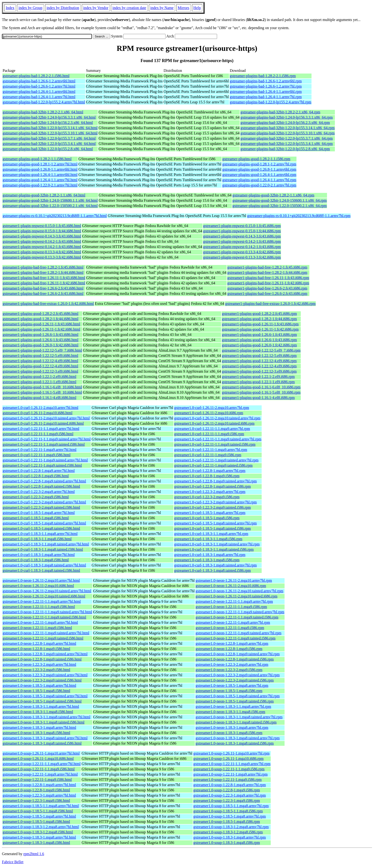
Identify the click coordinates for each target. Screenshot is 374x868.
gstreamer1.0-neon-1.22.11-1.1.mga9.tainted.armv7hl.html (47, 612)
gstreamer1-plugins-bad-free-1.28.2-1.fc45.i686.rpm (267, 267)
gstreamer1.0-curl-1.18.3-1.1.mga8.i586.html (37, 539)
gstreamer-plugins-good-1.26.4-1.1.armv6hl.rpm (259, 175)
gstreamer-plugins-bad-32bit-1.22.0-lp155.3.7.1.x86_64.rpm (287, 138)
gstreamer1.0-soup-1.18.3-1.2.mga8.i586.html (38, 832)
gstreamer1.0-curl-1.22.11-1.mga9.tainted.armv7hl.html (45, 460)
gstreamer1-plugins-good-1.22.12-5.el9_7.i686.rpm (261, 350)
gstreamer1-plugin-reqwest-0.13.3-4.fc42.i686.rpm (242, 252)
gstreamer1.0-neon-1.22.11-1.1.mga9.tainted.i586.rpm (237, 617)
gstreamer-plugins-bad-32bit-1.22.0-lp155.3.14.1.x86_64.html (50, 128)
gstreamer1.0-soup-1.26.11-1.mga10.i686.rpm (229, 759)
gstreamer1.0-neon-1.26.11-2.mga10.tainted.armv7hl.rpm (239, 591)
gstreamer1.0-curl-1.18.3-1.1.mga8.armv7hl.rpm (211, 534)
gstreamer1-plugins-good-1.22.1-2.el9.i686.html (39, 377)
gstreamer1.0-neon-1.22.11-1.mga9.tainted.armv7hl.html (46, 633)
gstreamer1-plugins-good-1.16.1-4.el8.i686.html (39, 398)
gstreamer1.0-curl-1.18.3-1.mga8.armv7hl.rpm (210, 555)
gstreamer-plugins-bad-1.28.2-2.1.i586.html (36, 76)
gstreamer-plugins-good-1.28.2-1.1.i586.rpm (256, 159)
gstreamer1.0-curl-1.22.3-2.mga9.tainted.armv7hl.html (44, 502)
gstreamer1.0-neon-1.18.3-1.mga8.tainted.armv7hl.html (45, 738)
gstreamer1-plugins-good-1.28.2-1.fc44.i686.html (41, 319)
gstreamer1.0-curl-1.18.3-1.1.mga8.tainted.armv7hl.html (46, 544)
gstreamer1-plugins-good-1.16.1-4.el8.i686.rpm (258, 398)
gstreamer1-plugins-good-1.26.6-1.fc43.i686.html (41, 335)
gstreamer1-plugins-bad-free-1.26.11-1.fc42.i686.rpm (268, 283)
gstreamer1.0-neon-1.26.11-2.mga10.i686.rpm (231, 586)
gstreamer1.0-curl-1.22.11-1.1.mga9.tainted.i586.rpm (215, 444)
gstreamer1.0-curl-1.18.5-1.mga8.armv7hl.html (39, 513)
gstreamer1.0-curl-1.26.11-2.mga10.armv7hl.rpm (212, 408)
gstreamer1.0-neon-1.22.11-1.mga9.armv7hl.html (40, 622)
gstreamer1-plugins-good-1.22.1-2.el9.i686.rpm (258, 377)
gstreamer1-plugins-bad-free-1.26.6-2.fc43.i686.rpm (267, 288)
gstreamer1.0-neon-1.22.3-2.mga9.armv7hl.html (39, 664)
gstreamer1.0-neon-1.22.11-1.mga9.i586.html (37, 628)
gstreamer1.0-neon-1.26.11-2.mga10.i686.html (38, 586)
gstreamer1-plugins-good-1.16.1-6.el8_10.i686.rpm (261, 387)
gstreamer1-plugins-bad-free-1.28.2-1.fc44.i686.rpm (267, 273)
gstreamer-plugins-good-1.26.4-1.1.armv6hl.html (40, 175)
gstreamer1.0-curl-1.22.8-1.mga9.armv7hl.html (39, 471)
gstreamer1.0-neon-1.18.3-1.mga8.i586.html (36, 733)
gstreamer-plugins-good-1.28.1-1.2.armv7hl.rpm (259, 164)
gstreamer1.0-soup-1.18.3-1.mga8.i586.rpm (227, 843)
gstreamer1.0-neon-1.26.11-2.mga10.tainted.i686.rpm (236, 596)
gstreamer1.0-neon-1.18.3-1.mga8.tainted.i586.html (42, 743)
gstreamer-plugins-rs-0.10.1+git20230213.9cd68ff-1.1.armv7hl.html (55, 216)
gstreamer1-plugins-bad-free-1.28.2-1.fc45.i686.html (43, 267)
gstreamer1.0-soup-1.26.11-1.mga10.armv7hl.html (41, 753)
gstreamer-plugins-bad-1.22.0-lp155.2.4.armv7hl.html (44, 102)
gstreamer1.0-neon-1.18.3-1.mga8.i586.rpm (229, 733)
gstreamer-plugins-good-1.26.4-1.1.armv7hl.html (40, 180)
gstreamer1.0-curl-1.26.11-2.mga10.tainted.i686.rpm (214, 423)
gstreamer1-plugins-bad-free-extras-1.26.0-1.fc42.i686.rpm (270, 304)
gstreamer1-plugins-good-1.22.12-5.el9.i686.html (40, 356)
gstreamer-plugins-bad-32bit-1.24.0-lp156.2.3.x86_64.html (48, 123)
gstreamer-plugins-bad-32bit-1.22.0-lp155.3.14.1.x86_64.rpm (288, 128)
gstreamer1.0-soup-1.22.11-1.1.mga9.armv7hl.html (42, 764)
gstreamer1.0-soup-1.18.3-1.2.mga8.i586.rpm (228, 832)
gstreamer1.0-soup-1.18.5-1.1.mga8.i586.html (38, 811)
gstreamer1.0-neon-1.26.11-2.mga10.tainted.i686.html (44, 596)
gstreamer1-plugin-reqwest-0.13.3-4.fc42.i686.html (42, 252)
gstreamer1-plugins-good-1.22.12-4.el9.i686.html (40, 361)
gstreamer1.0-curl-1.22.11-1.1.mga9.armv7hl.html (41, 429)
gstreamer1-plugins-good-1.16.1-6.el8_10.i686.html (42, 387)
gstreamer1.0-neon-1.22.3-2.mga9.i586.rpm (229, 670)
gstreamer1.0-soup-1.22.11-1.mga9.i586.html (37, 780)
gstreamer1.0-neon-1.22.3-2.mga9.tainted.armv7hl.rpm (238, 675)
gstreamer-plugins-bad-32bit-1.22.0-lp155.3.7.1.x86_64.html (49, 138)
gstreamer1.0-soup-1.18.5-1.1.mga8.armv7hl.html (41, 806)
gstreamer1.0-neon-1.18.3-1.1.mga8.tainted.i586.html (44, 722)
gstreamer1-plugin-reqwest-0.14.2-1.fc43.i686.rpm (242, 241)
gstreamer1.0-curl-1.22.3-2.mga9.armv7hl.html (39, 492)
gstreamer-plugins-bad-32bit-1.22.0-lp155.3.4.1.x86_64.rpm (287, 144)
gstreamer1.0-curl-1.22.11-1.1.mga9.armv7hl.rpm (212, 429)
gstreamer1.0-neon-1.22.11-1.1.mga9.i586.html (39, 607)
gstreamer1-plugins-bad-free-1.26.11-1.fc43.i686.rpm (268, 278)
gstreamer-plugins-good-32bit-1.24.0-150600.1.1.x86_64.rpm (280, 200)
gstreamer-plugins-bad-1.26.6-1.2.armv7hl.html (39, 86)
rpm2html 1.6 (34, 854)
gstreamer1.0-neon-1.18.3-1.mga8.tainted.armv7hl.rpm (238, 738)
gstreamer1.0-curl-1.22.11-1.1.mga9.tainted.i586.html (44, 444)
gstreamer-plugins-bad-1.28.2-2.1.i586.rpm (263, 76)
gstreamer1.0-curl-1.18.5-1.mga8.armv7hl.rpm (210, 513)
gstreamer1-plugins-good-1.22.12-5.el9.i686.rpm (259, 356)
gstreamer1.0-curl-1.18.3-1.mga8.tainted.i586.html (41, 570)
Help (197, 8)
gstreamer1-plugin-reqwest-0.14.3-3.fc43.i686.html (42, 236)
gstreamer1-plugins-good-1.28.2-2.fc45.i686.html (41, 314)
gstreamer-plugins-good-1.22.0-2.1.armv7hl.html (40, 185)
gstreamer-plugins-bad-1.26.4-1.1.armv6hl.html (39, 92)
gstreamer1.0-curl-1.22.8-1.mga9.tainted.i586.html (41, 486)
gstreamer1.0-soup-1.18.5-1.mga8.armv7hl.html (39, 816)
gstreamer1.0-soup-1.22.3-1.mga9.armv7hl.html (39, 795)
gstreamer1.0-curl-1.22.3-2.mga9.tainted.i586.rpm (212, 507)
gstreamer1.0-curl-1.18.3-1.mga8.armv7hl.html (39, 555)
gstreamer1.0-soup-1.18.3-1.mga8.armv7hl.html (39, 837)
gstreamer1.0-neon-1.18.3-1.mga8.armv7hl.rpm (232, 728)
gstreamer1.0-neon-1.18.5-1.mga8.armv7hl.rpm (232, 685)
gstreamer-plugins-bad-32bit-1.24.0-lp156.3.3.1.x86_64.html (49, 117)
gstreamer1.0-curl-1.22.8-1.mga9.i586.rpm (207, 476)
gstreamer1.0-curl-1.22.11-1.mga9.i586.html (37, 455)
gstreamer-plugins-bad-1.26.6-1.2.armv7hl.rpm (266, 86)
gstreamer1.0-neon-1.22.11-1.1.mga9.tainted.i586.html (44, 617)
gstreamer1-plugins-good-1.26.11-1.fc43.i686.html (41, 324)
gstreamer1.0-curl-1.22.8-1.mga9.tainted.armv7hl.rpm (215, 481)
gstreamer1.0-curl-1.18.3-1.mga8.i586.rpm (207, 560)
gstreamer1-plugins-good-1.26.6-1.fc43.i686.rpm (259, 335)
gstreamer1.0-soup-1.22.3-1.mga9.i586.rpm (227, 801)
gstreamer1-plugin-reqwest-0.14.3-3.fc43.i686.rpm (242, 236)
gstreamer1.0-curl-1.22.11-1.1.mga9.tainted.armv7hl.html (47, 439)
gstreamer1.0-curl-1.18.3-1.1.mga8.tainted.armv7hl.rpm (217, 544)
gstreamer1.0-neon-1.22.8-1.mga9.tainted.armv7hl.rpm (238, 654)
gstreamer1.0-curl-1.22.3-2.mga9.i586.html (36, 497)
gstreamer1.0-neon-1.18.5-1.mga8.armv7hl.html (39, 685)
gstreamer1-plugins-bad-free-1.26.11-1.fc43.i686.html (44, 278)
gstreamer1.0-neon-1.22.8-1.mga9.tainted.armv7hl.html (45, 654)
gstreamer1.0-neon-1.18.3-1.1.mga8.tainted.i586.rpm (236, 722)
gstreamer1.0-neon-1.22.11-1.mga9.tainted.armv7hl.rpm (239, 633)
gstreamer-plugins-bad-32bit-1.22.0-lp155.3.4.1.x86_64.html (49, 144)
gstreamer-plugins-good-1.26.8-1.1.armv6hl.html (40, 169)
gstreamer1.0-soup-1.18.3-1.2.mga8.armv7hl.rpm (231, 827)
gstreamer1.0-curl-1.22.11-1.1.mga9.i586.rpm (209, 434)
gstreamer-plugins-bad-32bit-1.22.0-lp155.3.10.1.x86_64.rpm (288, 133)
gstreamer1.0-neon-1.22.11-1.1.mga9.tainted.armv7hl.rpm (240, 612)
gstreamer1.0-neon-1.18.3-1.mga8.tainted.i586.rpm (235, 743)
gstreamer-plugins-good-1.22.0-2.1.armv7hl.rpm (259, 185)
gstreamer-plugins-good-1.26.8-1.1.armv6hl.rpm (259, 169)
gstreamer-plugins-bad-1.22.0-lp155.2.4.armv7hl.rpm (270, 102)
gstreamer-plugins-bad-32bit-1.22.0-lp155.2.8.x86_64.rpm (285, 149)
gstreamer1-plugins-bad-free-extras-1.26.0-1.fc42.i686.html (48, 304)
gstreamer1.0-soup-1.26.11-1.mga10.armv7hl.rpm (231, 753)
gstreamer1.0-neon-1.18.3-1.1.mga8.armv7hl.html (41, 707)
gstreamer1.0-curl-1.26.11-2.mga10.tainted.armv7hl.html (46, 418)
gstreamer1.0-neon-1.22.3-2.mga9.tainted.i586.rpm (235, 680)
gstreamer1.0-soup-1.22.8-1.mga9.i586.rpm (227, 790)
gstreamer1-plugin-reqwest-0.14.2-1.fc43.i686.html (42, 241)
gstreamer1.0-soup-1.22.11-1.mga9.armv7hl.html (40, 774)
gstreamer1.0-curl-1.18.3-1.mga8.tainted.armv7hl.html (44, 565)
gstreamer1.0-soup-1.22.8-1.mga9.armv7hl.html (39, 785)
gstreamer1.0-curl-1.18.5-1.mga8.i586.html (36, 518)
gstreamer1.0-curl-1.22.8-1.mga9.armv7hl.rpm (210, 471)
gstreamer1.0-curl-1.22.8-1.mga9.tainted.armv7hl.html (44, 481)
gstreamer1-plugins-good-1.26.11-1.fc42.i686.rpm (260, 329)
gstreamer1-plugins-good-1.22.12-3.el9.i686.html (40, 371)
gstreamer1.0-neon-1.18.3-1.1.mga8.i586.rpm (230, 712)
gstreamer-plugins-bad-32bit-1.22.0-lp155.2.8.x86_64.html (48, 149)
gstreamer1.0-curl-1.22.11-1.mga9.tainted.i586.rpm (213, 465)
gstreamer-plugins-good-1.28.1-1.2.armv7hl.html (40, 164)
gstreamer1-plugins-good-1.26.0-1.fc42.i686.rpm (259, 345)
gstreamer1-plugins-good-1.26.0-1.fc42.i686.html (41, 345)
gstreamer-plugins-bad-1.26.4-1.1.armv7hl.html (39, 97)
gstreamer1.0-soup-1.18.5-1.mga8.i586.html (36, 822)
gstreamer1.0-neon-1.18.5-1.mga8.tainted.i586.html (42, 701)
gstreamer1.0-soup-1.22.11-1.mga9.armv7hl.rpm (231, 774)
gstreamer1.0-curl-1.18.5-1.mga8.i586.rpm (207, 518)
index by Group (30, 8)
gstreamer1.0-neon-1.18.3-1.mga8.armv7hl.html (39, 728)
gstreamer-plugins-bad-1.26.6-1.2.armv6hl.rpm (266, 81)
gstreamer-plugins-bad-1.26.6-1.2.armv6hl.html (39, 81)
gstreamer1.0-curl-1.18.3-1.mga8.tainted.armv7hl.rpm (215, 565)
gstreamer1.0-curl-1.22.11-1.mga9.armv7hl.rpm (211, 450)
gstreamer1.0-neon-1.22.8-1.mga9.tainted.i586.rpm (235, 659)
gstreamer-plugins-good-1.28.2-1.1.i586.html (37, 159)
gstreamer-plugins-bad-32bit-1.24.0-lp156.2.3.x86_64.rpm (285, 123)
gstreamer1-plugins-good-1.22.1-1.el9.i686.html (39, 382)
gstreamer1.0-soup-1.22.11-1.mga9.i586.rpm (228, 780)
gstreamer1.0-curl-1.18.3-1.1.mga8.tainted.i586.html (43, 549)
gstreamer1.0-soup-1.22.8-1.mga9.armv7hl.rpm (230, 785)
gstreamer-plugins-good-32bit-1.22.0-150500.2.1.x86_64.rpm (280, 206)
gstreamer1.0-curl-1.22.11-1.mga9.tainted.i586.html (42, 465)
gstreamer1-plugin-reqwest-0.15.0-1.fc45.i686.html (42, 226)
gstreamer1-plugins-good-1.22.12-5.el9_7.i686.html (42, 350)
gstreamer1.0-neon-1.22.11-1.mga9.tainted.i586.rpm (236, 638)
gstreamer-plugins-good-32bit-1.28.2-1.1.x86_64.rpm (273, 195)
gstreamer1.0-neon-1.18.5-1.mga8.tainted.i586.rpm (235, 701)
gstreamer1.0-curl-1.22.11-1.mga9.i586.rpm (208, 455)
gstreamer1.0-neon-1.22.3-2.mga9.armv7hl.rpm (232, 664)
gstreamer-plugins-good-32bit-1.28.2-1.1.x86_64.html (44, 195)
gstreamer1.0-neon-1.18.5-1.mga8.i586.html (36, 691)
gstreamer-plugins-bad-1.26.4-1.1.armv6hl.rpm (266, 92)
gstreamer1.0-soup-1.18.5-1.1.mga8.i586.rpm (228, 811)
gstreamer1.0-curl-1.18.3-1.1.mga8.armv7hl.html (40, 534)
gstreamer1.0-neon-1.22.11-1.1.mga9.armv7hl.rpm (234, 601)
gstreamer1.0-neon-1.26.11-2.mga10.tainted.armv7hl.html (47, 591)
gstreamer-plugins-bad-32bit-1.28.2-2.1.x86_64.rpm (280, 112)
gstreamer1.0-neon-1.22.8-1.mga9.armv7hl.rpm (232, 643)
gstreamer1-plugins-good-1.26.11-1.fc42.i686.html (41, 329)
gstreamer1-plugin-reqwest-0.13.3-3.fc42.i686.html (42, 257)
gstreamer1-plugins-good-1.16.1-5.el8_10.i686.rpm (261, 392)
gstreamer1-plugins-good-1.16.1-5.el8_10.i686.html (42, 392)
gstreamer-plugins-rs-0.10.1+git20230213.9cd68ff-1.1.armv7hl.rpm (299, 216)
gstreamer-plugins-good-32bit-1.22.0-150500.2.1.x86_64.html (50, 206)
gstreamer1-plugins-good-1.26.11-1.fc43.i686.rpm (260, 324)
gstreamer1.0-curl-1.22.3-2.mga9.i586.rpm (207, 497)
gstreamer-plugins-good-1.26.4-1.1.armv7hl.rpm (259, 180)
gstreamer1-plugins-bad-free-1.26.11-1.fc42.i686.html (44, 283)
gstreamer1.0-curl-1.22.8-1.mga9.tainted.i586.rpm (212, 486)
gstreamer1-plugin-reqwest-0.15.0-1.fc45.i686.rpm (242, 226)
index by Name (162, 8)
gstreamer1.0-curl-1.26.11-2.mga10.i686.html (38, 413)
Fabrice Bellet (13, 862)
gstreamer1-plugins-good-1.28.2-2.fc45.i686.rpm (259, 314)
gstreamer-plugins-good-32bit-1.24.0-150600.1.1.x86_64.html (50, 200)
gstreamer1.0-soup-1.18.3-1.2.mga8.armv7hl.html (41, 827)
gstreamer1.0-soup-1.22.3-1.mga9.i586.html (36, 801)
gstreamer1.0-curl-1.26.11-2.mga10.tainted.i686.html (43, 423)
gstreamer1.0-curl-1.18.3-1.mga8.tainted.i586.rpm (212, 570)
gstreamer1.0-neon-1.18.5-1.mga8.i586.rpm (229, 691)
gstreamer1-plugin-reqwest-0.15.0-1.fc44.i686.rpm (242, 231)
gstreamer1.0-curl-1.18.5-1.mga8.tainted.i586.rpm (212, 528)
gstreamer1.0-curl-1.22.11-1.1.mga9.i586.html (38, 434)
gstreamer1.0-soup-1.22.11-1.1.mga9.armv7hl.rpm (232, 764)
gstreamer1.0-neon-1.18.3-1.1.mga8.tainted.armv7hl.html (47, 717)
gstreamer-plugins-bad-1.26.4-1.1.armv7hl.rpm (266, 97)
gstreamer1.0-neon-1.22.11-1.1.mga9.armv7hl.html (42, 601)
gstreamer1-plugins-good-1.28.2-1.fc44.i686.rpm (259, 319)
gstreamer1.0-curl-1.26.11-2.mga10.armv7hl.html (41, 408)
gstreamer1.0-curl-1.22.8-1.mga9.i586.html (36, 476)
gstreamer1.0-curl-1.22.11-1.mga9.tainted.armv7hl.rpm (216, 460)
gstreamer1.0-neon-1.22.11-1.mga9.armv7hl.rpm (233, 622)
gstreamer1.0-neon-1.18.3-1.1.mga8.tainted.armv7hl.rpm (239, 717)
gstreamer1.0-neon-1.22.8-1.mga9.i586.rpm (229, 649)
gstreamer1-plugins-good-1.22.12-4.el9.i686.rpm (259, 361)
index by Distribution (63, 8)
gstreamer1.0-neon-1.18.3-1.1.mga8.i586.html (38, 712)
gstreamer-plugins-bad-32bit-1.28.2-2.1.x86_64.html (43, 112)
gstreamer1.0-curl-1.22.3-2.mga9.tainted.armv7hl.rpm (215, 502)
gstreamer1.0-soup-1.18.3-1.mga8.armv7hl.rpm (230, 837)
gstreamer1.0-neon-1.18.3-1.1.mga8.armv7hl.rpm (233, 707)
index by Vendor (96, 8)
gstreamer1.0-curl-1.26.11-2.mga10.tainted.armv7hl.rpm (217, 418)
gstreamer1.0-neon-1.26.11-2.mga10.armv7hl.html (41, 580)
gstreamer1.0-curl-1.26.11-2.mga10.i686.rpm (209, 413)
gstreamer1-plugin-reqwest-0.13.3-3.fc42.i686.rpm (242, 257)
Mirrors (184, 8)
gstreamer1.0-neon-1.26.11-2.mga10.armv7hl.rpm (234, 580)
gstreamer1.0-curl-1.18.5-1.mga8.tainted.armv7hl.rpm (215, 523)
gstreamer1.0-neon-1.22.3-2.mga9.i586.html (36, 670)
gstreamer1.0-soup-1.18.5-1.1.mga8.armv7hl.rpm (231, 806)
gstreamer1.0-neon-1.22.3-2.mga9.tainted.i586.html (42, 680)
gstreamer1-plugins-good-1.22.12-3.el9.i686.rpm (259, 371)
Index (10, 8)
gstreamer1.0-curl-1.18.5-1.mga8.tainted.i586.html (41, 528)
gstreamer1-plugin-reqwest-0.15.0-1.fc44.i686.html (42, 231)
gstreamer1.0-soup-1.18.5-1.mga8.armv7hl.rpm (230, 816)
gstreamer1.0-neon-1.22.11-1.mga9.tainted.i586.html (43, 638)
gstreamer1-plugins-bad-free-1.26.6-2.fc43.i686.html (43, 288)
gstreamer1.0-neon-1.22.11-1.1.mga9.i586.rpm (231, 607)
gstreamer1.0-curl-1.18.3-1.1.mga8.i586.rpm (208, 539)
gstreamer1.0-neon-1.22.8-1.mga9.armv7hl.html (39, 643)
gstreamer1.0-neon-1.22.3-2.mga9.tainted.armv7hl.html (45, 675)
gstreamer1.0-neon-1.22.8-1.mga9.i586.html (36, 649)
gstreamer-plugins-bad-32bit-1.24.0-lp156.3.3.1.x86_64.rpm (287, 117)
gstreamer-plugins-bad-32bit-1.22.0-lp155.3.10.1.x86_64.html (50, 133)
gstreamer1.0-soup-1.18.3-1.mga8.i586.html (36, 843)
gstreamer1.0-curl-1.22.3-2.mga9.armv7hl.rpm (210, 492)
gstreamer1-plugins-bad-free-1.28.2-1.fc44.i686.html (43, 273)
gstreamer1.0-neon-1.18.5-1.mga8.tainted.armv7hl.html (45, 696)
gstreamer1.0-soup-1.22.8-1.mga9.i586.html (36, 790)
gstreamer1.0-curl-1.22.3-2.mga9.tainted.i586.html (41, 507)
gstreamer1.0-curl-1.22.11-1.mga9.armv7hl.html (40, 450)
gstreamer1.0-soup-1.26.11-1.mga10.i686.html (38, 759)
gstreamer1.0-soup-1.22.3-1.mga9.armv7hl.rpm (230, 795)
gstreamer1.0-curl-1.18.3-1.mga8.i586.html (36, 560)
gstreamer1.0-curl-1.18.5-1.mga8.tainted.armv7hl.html (44, 523)
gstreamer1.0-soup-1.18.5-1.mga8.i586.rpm (227, 822)
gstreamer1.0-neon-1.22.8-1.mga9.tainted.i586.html (42, 659)
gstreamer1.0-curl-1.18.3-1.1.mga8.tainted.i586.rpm (214, 549)
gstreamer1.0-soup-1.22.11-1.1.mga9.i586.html (39, 769)
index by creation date (129, 8)
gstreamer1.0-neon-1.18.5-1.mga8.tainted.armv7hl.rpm (238, 696)
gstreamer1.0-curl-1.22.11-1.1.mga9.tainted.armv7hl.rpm (218, 439)
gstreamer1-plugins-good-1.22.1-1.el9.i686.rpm (258, 382)
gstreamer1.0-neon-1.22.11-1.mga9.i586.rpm (230, 628)
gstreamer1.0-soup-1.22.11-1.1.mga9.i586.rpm (229, 769)
